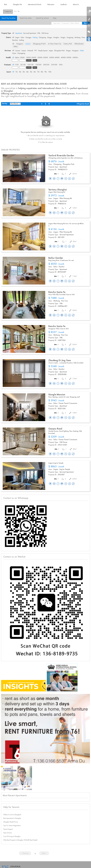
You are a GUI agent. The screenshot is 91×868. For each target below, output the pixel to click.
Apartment (19, 33)
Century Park (68, 44)
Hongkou (56, 38)
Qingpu (50, 38)
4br (27, 72)
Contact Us (8, 12)
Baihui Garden (56, 258)
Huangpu (28, 38)
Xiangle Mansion (57, 395)
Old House (45, 33)
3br (24, 72)
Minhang (77, 38)
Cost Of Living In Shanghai (12, 837)
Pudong (35, 38)
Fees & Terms (8, 833)
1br (17, 72)
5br (31, 72)
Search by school (42, 18)
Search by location (9, 18)
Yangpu (63, 38)
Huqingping (21, 53)
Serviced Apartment (30, 33)
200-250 (46, 65)
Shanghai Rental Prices (11, 822)
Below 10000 (20, 58)
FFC (36, 51)
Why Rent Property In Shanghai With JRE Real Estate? (20, 840)
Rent (6, 5)
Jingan (17, 38)
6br (35, 72)
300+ (61, 65)
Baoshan (15, 40)
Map (55, 18)
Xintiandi (30, 51)
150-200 (38, 65)
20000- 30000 (43, 58)
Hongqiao (75, 51)
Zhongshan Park (59, 51)
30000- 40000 (54, 58)
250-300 (54, 65)
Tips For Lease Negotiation (12, 826)
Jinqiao (24, 51)
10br (50, 72)
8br (42, 72)
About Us (76, 5)
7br (38, 72)
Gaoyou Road (55, 429)
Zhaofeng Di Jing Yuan (60, 360)
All (13, 33)
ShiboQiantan (79, 44)
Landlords (64, 5)
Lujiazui (28, 44)
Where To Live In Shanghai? (12, 815)
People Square (43, 51)
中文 (15, 11)
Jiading (21, 40)
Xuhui (22, 38)
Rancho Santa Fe (57, 292)
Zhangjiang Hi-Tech (39, 44)
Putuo (83, 38)
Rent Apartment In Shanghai (12, 818)
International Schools (35, 5)
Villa (39, 33)
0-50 (17, 65)
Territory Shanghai (58, 190)
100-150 (30, 65)
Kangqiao (20, 44)
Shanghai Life (17, 5)
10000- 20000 (31, 58)
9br (46, 72)
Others (16, 47)
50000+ (75, 58)
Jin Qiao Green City (55, 44)
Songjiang (70, 38)
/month (56, 162)
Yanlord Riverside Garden (61, 156)
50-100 (23, 65)
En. (19, 11)
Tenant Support (8, 829)
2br (20, 72)
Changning (42, 38)
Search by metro (26, 18)
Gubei (82, 51)
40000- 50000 (66, 58)
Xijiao (14, 53)
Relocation (51, 5)
